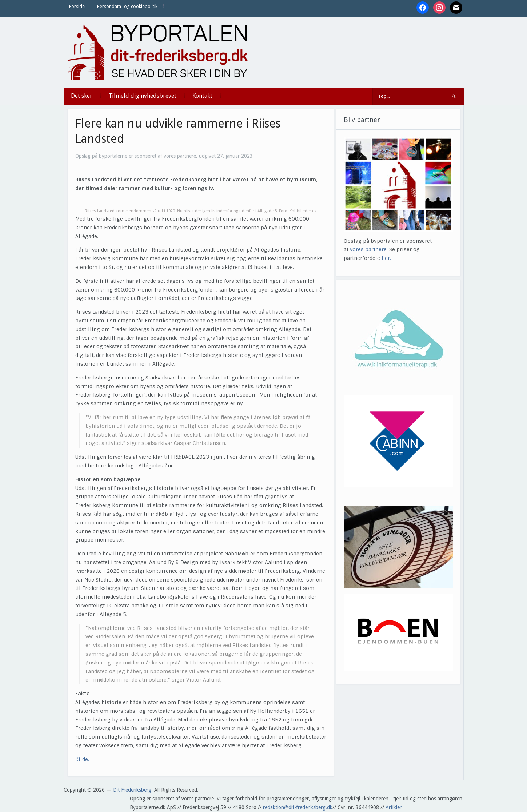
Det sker (82, 96)
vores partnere (368, 249)
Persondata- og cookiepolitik (127, 6)
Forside (77, 6)
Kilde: (82, 759)
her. (386, 258)
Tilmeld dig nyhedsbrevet (142, 96)
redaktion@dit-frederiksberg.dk (298, 807)
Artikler (394, 807)
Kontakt (202, 96)
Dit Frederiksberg (132, 790)
